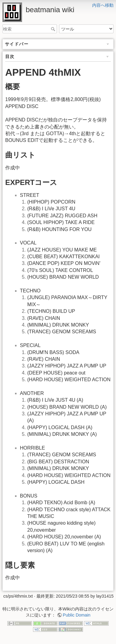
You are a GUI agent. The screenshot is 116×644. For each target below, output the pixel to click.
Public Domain (77, 615)
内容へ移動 (103, 5)
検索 (54, 29)
